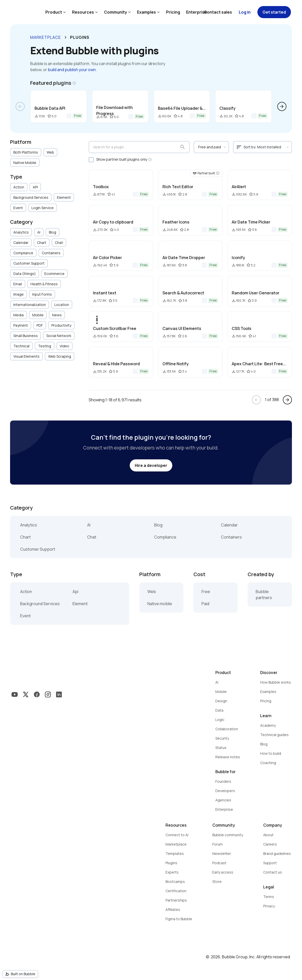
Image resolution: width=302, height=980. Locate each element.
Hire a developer (151, 465)
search (183, 147)
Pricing (173, 12)
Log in (245, 12)
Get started (274, 12)
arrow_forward (282, 106)
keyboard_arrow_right (65, 37)
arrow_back (20, 106)
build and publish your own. (72, 70)
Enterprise (197, 12)
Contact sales (218, 12)
